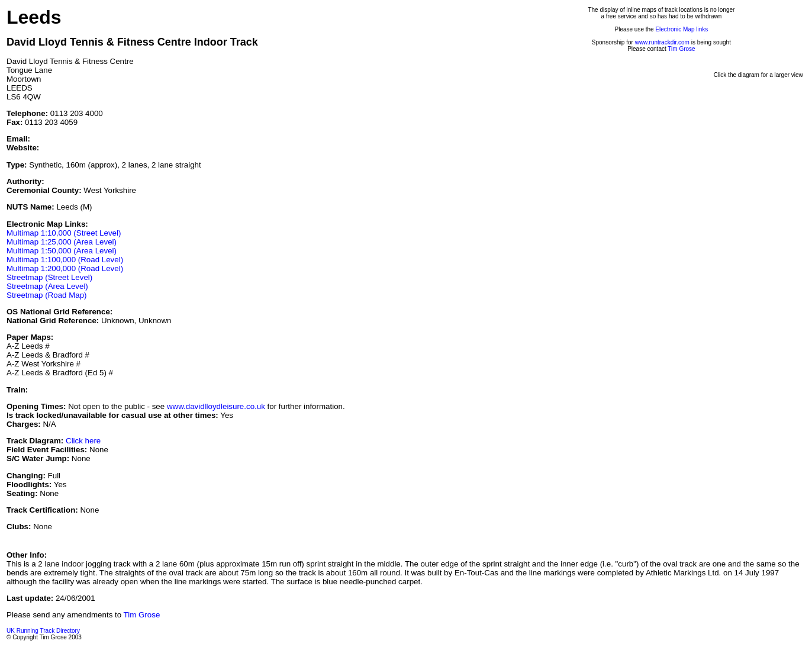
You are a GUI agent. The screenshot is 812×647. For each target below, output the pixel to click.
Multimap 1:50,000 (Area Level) (62, 251)
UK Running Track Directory (43, 631)
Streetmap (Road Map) (47, 295)
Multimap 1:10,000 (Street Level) (64, 233)
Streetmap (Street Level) (49, 277)
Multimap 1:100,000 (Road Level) (65, 260)
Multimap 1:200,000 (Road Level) (65, 268)
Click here (83, 441)
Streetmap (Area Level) (47, 286)
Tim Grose (681, 49)
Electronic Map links (681, 29)
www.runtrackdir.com (662, 42)
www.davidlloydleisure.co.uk (216, 406)
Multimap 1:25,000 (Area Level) (62, 242)
